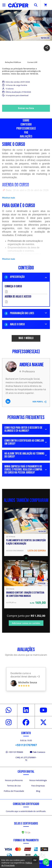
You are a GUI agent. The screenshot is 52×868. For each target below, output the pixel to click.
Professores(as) (26, 128)
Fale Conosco (38, 752)
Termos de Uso (14, 786)
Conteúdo (26, 124)
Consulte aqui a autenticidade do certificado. (26, 811)
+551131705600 (14, 752)
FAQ (26, 132)
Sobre (26, 120)
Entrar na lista (26, 108)
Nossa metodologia (38, 780)
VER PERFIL (39, 402)
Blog (38, 791)
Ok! (35, 860)
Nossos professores (14, 780)
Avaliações (26, 136)
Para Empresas (38, 786)
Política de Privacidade (14, 791)
